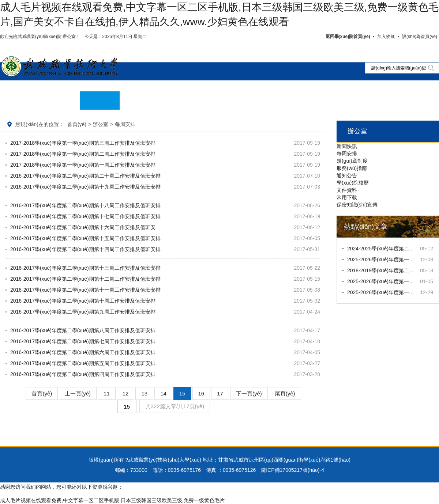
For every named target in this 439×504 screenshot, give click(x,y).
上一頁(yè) (78, 393)
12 (126, 393)
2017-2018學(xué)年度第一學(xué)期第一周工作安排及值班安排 (83, 165)
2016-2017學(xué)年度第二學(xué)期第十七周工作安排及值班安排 (85, 216)
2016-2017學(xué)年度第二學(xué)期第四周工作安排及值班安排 (83, 374)
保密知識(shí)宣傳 (357, 205)
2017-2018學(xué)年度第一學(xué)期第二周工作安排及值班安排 (83, 154)
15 (182, 393)
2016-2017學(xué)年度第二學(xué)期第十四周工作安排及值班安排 (85, 249)
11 (107, 393)
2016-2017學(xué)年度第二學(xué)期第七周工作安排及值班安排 (83, 341)
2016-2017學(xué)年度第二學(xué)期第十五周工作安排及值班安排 (85, 238)
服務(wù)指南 (352, 168)
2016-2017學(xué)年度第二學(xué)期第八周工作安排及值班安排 (83, 330)
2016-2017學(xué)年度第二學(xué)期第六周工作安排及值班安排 (83, 352)
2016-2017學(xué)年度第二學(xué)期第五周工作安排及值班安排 (83, 363)
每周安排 (347, 154)
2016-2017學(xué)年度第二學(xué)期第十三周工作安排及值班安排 (85, 268)
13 (144, 393)
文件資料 (347, 190)
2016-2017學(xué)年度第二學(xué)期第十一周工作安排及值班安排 (85, 290)
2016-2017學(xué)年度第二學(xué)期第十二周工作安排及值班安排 (85, 279)
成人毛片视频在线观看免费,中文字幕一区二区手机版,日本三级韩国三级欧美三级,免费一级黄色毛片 (112, 500)
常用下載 (347, 197)
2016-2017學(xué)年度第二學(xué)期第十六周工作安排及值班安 (83, 227)
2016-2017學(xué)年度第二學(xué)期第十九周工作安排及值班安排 (85, 187)
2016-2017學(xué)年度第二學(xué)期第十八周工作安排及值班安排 (85, 205)
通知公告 (347, 175)
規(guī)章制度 (352, 161)
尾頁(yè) (285, 393)
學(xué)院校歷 (353, 183)
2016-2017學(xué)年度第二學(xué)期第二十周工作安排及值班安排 (85, 176)
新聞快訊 (347, 146)
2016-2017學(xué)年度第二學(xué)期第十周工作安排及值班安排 (83, 301)
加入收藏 (386, 37)
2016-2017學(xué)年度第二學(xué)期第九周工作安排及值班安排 (83, 312)
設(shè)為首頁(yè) (420, 37)
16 (201, 393)
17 (220, 393)
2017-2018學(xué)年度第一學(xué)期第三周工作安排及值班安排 (83, 143)
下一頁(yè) (249, 393)
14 (163, 393)
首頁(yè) (77, 124)
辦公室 (137, 67)
